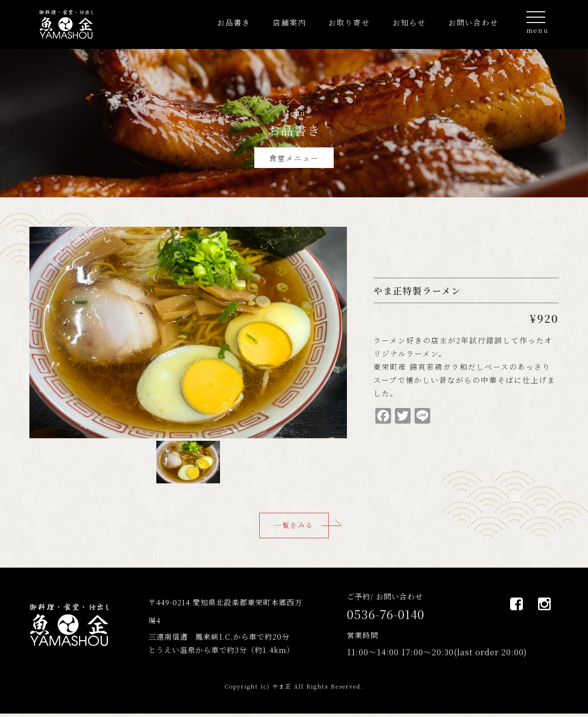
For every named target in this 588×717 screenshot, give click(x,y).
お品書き (234, 22)
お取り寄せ (349, 22)
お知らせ (409, 22)
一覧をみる (294, 527)
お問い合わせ (473, 22)
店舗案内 (290, 22)
